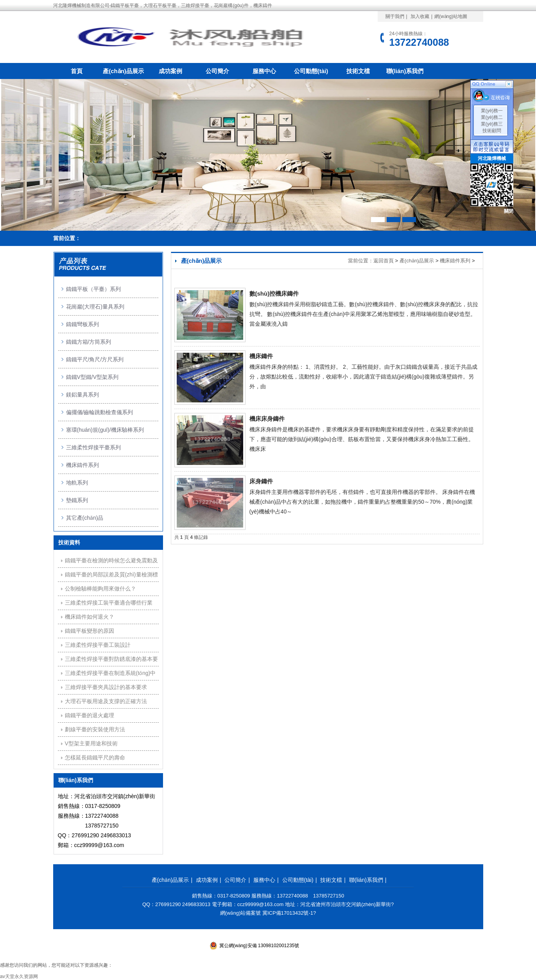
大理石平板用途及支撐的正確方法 (106, 701)
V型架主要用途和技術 (91, 743)
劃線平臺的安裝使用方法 (95, 729)
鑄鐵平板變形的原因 (90, 631)
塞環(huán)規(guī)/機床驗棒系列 (105, 430)
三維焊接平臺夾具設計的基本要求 (106, 687)
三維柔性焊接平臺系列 (93, 447)
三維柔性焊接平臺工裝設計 (98, 645)
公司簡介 (217, 71)
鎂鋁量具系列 (82, 395)
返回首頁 (384, 261)
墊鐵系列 (77, 500)
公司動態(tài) (311, 71)
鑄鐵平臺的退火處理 (90, 715)
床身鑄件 (261, 481)
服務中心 (264, 71)
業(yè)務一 (492, 111)
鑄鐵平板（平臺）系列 (93, 289)
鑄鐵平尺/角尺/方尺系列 (95, 359)
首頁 (77, 71)
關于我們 (395, 16)
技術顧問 (492, 131)
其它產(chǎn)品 (85, 518)
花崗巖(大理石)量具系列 (95, 307)
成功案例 (170, 71)
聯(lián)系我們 (405, 71)
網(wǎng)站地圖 (451, 16)
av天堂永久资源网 (19, 976)
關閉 (509, 211)
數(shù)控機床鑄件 (274, 293)
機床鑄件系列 (455, 261)
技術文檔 (358, 71)
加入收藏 (420, 16)
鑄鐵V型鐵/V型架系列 (92, 377)
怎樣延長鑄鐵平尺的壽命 (95, 757)
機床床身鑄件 (267, 419)
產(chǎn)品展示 (123, 71)
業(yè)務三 (492, 124)
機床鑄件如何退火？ (90, 617)
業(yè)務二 (492, 117)
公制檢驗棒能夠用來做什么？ (100, 589)
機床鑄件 (261, 356)
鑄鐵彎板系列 (82, 324)
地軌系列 (77, 483)
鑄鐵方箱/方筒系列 (89, 342)
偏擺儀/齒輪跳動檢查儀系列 (100, 412)
